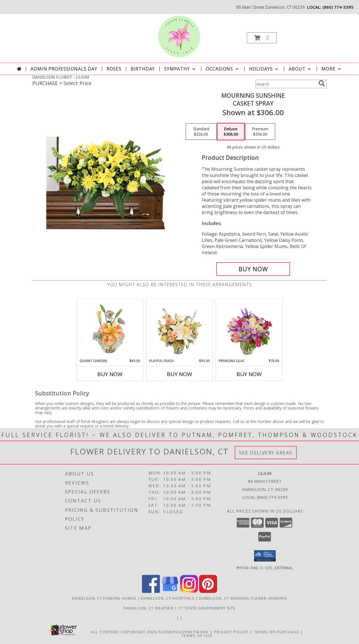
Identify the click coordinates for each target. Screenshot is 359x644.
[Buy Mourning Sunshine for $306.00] (253, 269)
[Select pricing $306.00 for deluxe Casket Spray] (231, 132)
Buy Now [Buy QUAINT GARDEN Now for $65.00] (110, 374)
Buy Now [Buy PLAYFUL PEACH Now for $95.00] (179, 374)
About (300, 69)
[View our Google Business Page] (170, 591)
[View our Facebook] (151, 591)
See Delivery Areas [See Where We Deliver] (266, 453)
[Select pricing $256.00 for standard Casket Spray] (201, 132)
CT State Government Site (207, 608)
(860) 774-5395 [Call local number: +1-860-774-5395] (338, 7)
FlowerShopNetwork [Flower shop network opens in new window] (184, 632)
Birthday (143, 69)
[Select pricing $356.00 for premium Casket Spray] (260, 132)
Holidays (264, 69)
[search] (322, 83)
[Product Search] (286, 84)
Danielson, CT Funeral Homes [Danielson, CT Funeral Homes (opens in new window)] (104, 598)
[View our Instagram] (189, 591)
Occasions (223, 69)
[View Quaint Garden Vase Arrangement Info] (110, 329)
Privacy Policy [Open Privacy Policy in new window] (231, 632)
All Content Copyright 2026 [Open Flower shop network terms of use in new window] (124, 632)
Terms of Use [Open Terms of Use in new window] (197, 635)
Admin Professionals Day (64, 69)
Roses (114, 69)
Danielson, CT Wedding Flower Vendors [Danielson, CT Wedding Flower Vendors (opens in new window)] (243, 598)
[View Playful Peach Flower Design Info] (180, 329)
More (332, 69)
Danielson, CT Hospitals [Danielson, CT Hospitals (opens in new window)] (168, 598)
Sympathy (180, 69)
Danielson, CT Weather (149, 608)
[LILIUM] (179, 36)
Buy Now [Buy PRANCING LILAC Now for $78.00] (249, 374)
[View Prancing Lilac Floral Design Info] (249, 329)
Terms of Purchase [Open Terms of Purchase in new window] (277, 632)
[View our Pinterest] (208, 591)
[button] (262, 38)
